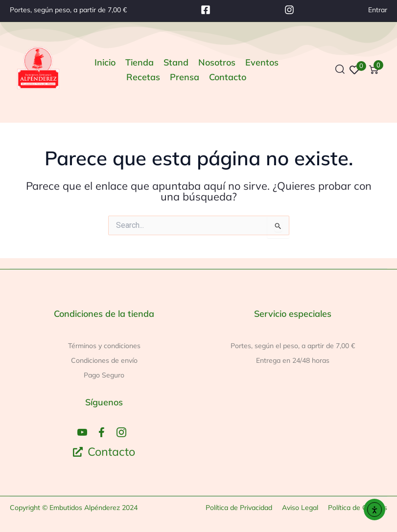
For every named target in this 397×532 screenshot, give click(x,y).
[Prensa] (185, 77)
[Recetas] (143, 77)
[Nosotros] (217, 63)
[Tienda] (140, 63)
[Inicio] (105, 63)
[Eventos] (262, 63)
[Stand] (176, 63)
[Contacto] (228, 77)
